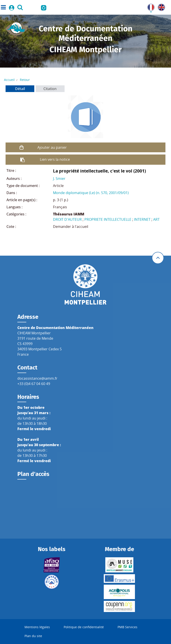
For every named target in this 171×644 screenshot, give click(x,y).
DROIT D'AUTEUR (67, 219)
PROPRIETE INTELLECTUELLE (108, 219)
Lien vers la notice (55, 159)
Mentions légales (37, 627)
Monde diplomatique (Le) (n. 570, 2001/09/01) (91, 193)
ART (156, 219)
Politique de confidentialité (84, 627)
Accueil (9, 80)
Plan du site (33, 636)
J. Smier (59, 179)
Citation (50, 89)
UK (160, 6)
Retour (25, 80)
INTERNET (142, 219)
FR (149, 6)
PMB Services (127, 627)
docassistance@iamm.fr (37, 378)
